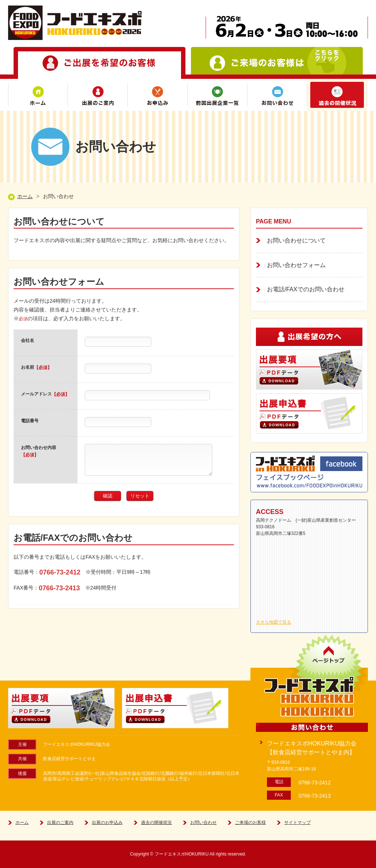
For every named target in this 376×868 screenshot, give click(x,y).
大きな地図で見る (274, 622)
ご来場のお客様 (250, 823)
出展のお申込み (107, 823)
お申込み (158, 95)
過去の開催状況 (337, 95)
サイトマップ (297, 823)
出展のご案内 (98, 95)
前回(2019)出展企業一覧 (218, 95)
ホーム (38, 95)
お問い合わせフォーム (296, 265)
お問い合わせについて (296, 240)
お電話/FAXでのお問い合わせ (306, 289)
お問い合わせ (277, 95)
